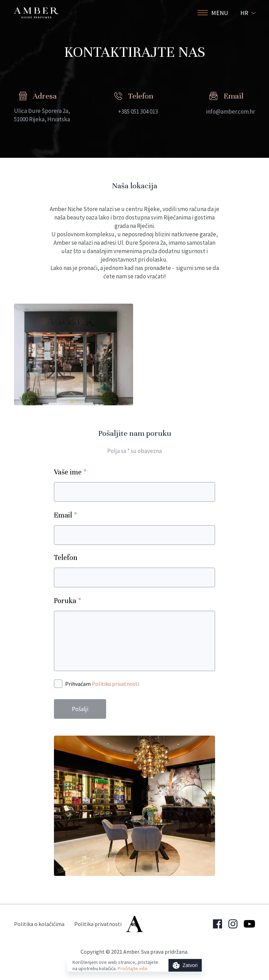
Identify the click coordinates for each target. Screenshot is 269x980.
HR (244, 13)
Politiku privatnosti (115, 684)
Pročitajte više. (133, 968)
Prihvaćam (102, 684)
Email (65, 515)
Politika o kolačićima (39, 924)
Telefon (66, 558)
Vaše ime (70, 472)
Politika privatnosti (98, 924)
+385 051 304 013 (138, 111)
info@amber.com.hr (230, 111)
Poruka (68, 600)
